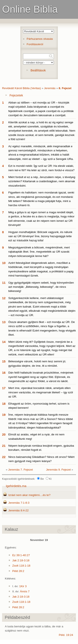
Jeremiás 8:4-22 (18, 510)
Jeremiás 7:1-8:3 (19, 503)
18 (4, 404)
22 (4, 457)
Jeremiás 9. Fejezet (58, 470)
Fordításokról (35, 44)
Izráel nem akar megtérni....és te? (29, 495)
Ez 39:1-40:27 (21, 555)
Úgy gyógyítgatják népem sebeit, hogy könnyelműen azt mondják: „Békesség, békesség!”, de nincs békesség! (41, 287)
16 (4, 373)
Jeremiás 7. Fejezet (20, 470)
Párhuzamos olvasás (40, 39)
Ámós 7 (25, 591)
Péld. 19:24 (66, 635)
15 (4, 361)
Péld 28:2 (18, 571)
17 (4, 388)
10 (4, 263)
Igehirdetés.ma (16, 486)
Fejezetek (16, 95)
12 (4, 298)
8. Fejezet (65, 88)
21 (4, 446)
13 (4, 322)
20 (4, 434)
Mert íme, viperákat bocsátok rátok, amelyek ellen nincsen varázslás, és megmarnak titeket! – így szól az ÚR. (41, 392)
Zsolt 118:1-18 (21, 566)
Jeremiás (50, 88)
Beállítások (38, 70)
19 (4, 415)
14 (4, 342)
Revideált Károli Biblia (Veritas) (22, 88)
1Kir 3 (23, 586)
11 (4, 283)
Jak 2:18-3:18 (21, 560)
